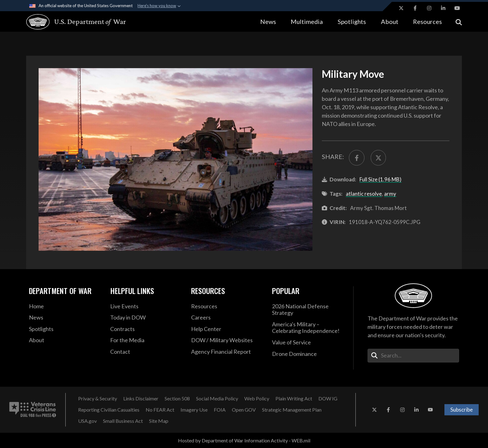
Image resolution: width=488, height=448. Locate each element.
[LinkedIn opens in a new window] (443, 8)
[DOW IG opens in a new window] (328, 399)
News (268, 21)
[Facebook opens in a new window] (415, 8)
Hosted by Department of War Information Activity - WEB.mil (244, 440)
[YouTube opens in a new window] (457, 8)
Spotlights (352, 21)
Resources (427, 21)
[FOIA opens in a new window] (220, 410)
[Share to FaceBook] (357, 158)
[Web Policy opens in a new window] (257, 399)
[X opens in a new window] (401, 8)
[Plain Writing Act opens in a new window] (294, 399)
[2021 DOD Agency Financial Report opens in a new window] (227, 352)
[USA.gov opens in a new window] (87, 421)
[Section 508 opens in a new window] (177, 399)
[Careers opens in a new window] (227, 318)
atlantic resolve (364, 194)
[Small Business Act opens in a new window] (123, 421)
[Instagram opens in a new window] (429, 8)
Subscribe (462, 410)
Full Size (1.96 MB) (380, 179)
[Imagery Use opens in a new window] (194, 410)
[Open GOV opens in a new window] (244, 410)
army (390, 194)
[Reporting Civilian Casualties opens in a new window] (109, 410)
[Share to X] (378, 158)
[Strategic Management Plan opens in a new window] (292, 410)
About (390, 21)
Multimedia (307, 21)
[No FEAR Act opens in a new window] (160, 410)
